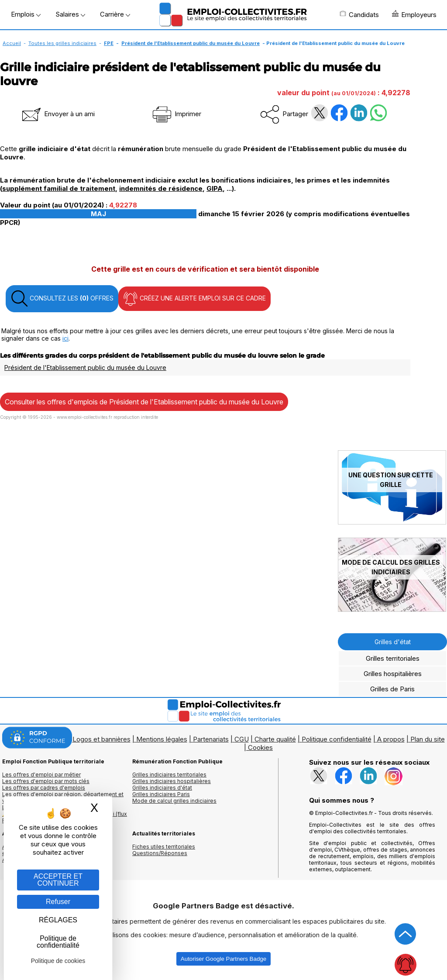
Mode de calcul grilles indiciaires (174, 801)
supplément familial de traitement (59, 188)
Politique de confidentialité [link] (58, 942)
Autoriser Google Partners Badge (223, 959)
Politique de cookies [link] (58, 961)
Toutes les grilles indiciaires (62, 43)
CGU (242, 739)
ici (65, 338)
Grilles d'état (393, 642)
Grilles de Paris (392, 689)
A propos (391, 739)
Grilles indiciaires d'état (162, 788)
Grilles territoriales (393, 658)
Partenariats (211, 739)
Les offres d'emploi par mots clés (46, 781)
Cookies (260, 747)
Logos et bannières (101, 739)
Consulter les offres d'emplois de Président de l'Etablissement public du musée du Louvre (144, 402)
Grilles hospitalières (393, 674)
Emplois (26, 14)
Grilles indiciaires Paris (161, 794)
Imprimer (176, 114)
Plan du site (428, 739)
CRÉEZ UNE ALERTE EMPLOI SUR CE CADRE (194, 299)
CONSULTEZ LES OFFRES (62, 299)
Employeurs (414, 14)
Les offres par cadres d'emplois (44, 788)
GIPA (215, 188)
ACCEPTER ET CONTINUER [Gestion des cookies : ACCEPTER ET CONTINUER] (58, 880)
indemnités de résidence (161, 188)
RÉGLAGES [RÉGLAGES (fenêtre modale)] (58, 920)
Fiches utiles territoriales (164, 847)
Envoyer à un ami (58, 114)
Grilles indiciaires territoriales (169, 775)
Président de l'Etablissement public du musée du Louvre (191, 43)
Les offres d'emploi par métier (41, 775)
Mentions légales (162, 739)
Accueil (12, 43)
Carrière (115, 14)
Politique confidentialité (337, 739)
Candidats (359, 14)
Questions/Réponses (160, 853)
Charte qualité (275, 739)
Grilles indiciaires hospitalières (172, 781)
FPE (109, 43)
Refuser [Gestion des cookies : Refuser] (58, 902)
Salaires (70, 14)
